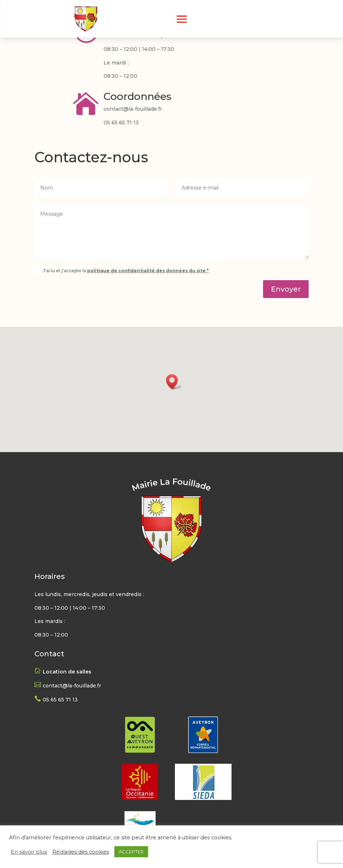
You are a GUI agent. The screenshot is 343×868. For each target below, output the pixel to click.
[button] (174, 382)
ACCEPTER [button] (131, 852)
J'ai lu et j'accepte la (122, 271)
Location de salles (67, 672)
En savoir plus (29, 852)
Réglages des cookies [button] (81, 852)
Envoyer (286, 289)
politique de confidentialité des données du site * (148, 271)
